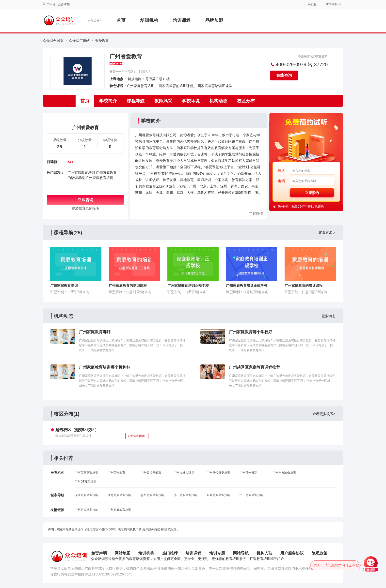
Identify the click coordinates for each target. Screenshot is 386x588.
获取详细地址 (137, 436)
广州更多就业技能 (86, 510)
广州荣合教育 (116, 473)
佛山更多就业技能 (185, 495)
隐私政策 (170, 529)
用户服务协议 (151, 529)
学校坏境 (191, 101)
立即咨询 (85, 200)
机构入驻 (264, 553)
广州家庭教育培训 (81, 173)
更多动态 (328, 316)
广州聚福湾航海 (151, 473)
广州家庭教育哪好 (95, 332)
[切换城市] (63, 4)
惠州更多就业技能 (152, 495)
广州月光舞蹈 (248, 473)
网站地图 (123, 553)
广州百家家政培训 (86, 473)
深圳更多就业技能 (86, 495)
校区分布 (246, 101)
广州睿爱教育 (126, 56)
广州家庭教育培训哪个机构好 (105, 367)
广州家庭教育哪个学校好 (251, 332)
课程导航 (136, 101)
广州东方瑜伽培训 (284, 473)
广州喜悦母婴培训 (218, 473)
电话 (281, 181)
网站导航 (331, 4)
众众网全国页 (53, 41)
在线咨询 (284, 75)
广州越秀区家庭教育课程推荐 (255, 367)
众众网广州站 (79, 41)
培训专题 (217, 553)
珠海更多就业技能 (119, 495)
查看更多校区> (324, 414)
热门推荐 (170, 553)
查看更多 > (327, 233)
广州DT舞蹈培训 (85, 482)
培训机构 (149, 20)
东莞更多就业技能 (218, 495)
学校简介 (108, 101)
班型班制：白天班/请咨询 (70, 292)
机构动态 (218, 101)
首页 (121, 20)
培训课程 (182, 20)
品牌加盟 (214, 20)
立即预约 (312, 193)
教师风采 (163, 101)
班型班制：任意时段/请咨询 (130, 292)
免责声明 (99, 553)
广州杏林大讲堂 (184, 473)
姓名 (281, 171)
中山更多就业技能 (251, 495)
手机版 (312, 4)
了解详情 (256, 214)
